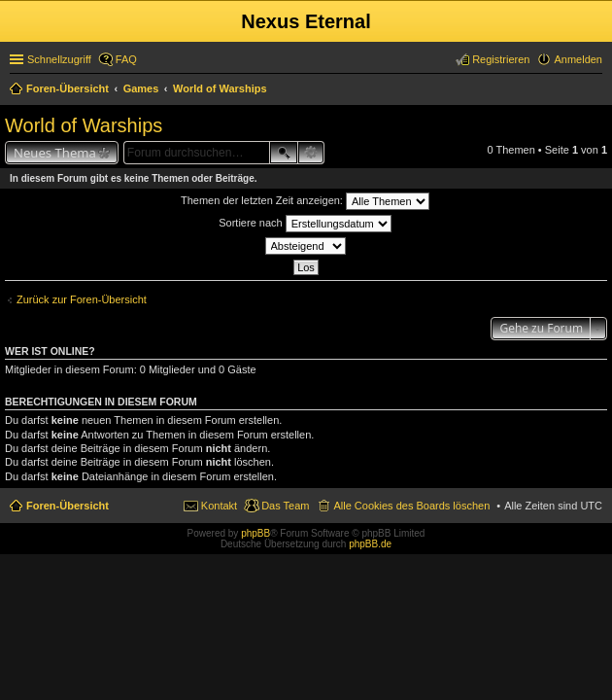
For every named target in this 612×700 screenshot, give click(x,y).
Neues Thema (55, 153)
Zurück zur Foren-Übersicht (82, 299)
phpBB (255, 533)
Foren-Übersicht (68, 506)
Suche (284, 153)
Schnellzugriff (59, 59)
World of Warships (84, 125)
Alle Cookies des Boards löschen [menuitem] (411, 506)
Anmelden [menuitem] (578, 59)
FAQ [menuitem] (126, 59)
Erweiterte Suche (311, 153)
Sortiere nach (305, 224)
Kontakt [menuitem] (219, 506)
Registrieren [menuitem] (501, 59)
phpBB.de (370, 544)
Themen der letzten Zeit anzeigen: (305, 201)
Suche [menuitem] (596, 90)
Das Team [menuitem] (285, 506)
